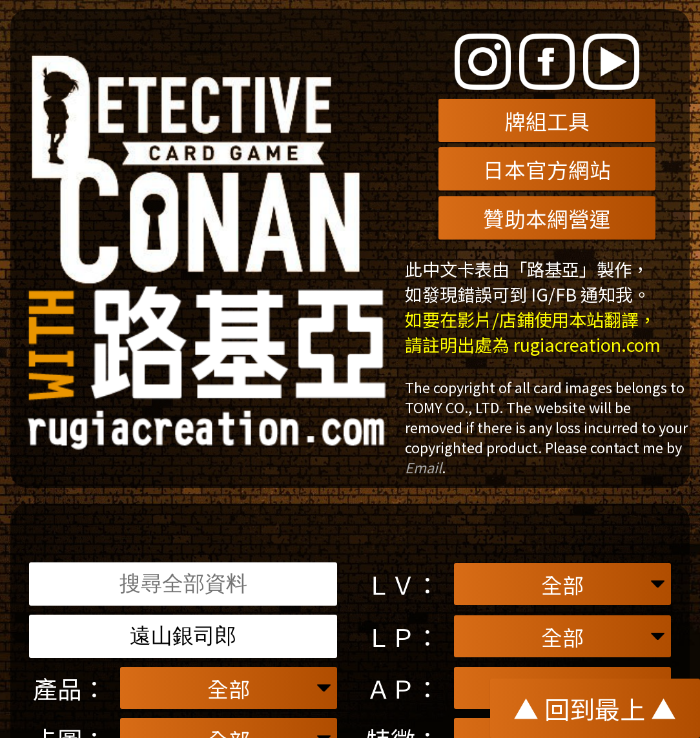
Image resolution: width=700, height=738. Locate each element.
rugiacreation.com (587, 344)
